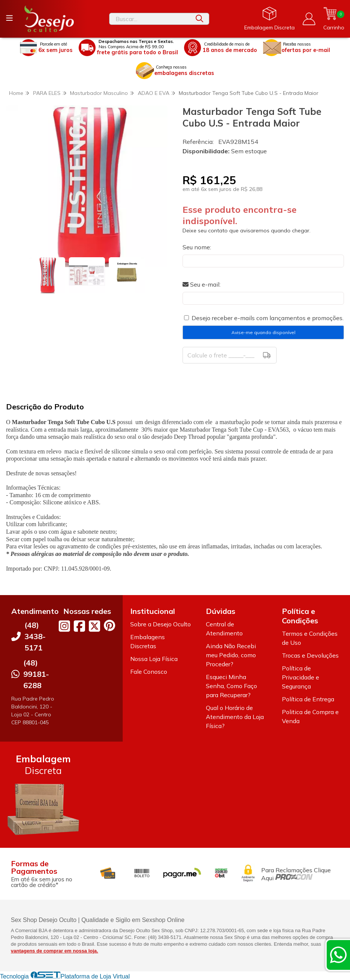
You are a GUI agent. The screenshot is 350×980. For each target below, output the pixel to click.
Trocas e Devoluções (310, 655)
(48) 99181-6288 (36, 674)
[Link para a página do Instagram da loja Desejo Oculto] (64, 626)
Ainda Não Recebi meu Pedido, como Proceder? (231, 655)
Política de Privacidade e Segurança (301, 677)
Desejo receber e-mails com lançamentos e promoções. (268, 318)
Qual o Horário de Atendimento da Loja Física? (235, 717)
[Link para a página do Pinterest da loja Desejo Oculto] (110, 625)
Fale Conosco (149, 672)
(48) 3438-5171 (35, 636)
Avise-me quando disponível (263, 332)
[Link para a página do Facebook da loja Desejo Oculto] (79, 626)
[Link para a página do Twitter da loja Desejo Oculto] (94, 626)
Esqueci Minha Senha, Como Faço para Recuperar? (231, 686)
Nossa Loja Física (154, 659)
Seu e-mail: (202, 284)
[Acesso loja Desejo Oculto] (309, 19)
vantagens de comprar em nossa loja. (55, 951)
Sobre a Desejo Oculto (161, 624)
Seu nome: (197, 247)
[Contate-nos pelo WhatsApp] (338, 955)
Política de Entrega (308, 699)
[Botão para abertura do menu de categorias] (9, 18)
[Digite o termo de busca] (150, 19)
